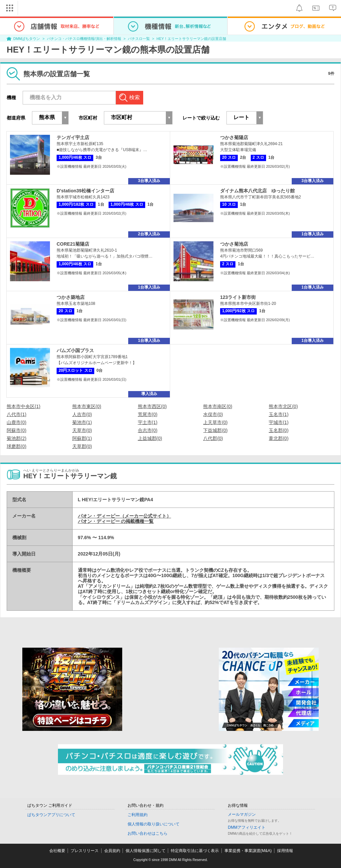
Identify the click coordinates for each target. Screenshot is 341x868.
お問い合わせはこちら (148, 833)
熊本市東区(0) (87, 406)
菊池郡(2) (16, 438)
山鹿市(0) (16, 422)
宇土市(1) (148, 422)
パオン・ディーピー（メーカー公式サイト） (125, 516)
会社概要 (57, 851)
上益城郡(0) (150, 438)
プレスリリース (85, 851)
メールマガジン (242, 814)
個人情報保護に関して (146, 851)
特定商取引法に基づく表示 (195, 851)
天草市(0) (82, 430)
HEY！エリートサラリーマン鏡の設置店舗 (191, 39)
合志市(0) (148, 430)
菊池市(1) (82, 422)
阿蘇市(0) (16, 430)
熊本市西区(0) (152, 406)
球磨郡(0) (16, 446)
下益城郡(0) (215, 430)
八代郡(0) (213, 438)
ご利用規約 (138, 815)
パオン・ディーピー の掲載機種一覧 (116, 521)
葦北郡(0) (279, 438)
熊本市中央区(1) (23, 406)
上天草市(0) (215, 422)
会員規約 (112, 851)
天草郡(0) (82, 446)
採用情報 (285, 851)
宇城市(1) (279, 422)
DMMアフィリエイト (247, 827)
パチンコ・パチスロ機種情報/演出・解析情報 (84, 39)
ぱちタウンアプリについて (51, 815)
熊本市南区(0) (218, 406)
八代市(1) (16, 414)
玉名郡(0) (279, 430)
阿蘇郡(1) (82, 438)
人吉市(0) (82, 414)
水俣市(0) (213, 414)
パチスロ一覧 (139, 39)
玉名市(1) (279, 414)
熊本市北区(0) (283, 406)
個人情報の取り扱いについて (154, 824)
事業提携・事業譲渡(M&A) (248, 851)
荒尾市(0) (148, 414)
